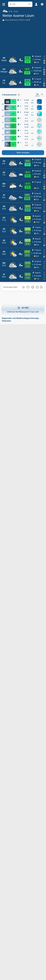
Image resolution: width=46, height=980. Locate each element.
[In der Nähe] (29, 4)
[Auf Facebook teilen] (28, 287)
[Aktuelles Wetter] (23, 11)
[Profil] (36, 4)
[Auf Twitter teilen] (33, 287)
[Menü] (4, 4)
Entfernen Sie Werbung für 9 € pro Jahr (23, 310)
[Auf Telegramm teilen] (37, 287)
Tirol (7, 20)
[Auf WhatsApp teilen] (23, 287)
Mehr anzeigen (23, 153)
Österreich (14, 20)
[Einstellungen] (42, 4)
